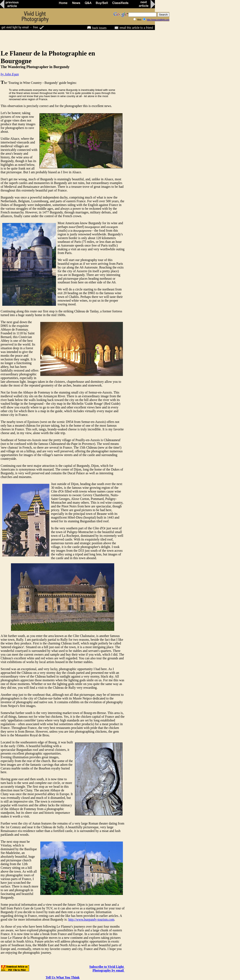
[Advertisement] (75, 40)
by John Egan (10, 74)
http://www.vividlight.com (158, 20)
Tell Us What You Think (63, 977)
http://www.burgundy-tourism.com (91, 919)
